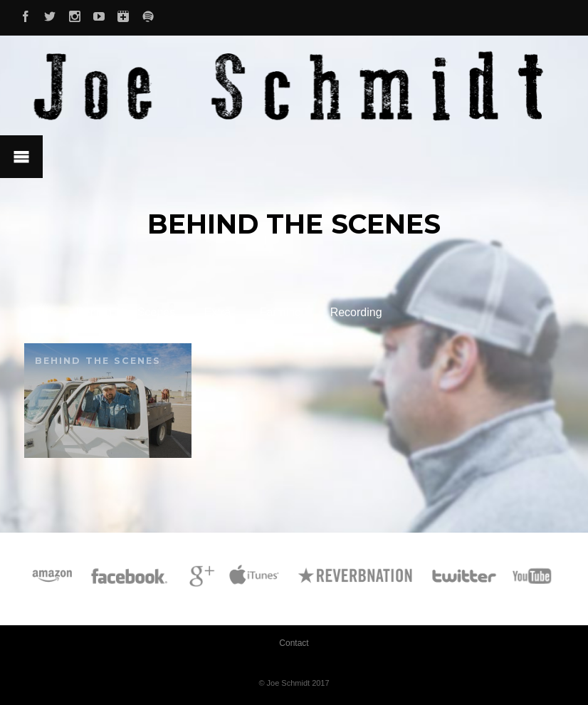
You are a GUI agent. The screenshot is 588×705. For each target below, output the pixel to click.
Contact (294, 643)
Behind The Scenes (126, 312)
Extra (217, 312)
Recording (356, 312)
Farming (281, 312)
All (41, 312)
